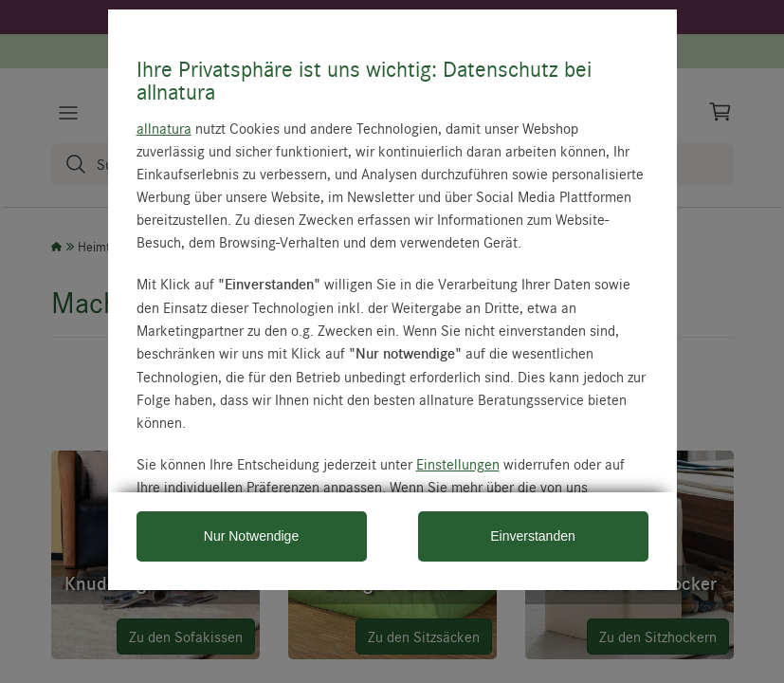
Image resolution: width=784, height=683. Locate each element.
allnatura (164, 128)
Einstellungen (458, 464)
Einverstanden (533, 536)
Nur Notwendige (251, 536)
